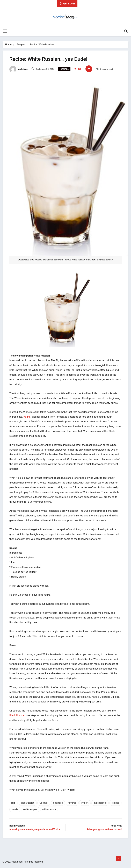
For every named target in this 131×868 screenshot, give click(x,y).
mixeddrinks (100, 803)
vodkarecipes (30, 809)
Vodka (27, 417)
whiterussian (49, 809)
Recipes (21, 45)
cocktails (58, 803)
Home (8, 45)
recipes (115, 803)
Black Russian (17, 715)
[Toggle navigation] (5, 31)
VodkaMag (19, 69)
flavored (72, 803)
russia (15, 809)
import (85, 803)
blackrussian (28, 803)
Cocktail (44, 803)
